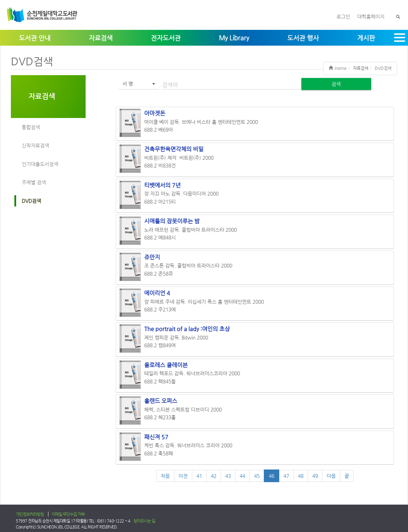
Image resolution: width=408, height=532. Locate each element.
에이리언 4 (157, 293)
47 (286, 476)
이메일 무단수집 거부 (68, 514)
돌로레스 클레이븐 (166, 365)
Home (338, 68)
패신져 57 (156, 437)
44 (242, 476)
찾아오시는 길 (144, 521)
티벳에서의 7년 (162, 185)
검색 (336, 84)
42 (214, 476)
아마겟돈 (155, 113)
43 (228, 476)
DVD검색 (31, 201)
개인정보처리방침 (30, 514)
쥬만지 (152, 257)
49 (315, 476)
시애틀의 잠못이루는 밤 (172, 221)
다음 (331, 476)
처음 (165, 476)
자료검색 (42, 96)
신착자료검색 (35, 145)
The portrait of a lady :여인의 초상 (187, 329)
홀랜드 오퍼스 (161, 401)
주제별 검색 (34, 182)
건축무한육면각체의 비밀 (174, 149)
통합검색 (31, 127)
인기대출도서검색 (40, 164)
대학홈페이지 (371, 17)
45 (257, 476)
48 (301, 476)
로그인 (343, 17)
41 (199, 476)
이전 (183, 476)
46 (272, 476)
